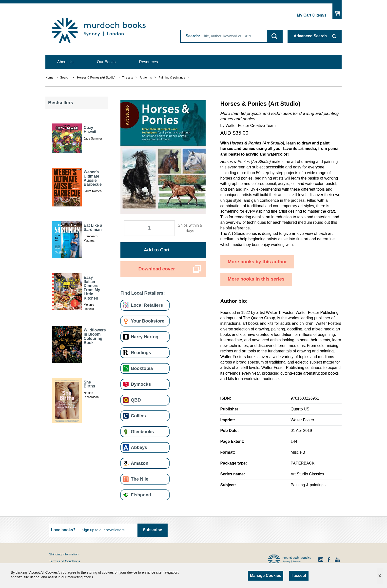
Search (192, 36)
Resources (148, 62)
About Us (65, 62)
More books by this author (257, 262)
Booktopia (142, 368)
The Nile (140, 479)
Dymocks (141, 384)
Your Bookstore (148, 321)
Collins (138, 416)
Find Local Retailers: (143, 293)
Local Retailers (147, 305)
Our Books (106, 62)
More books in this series (256, 279)
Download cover (157, 269)
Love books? (63, 530)
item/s (312, 15)
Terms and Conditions (65, 561)
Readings (141, 353)
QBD (136, 400)
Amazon (140, 463)
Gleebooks (142, 432)
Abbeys (139, 447)
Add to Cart (156, 250)
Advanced (310, 36)
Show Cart (337, 11)
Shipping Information (64, 554)
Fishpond (141, 495)
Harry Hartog (145, 337)
